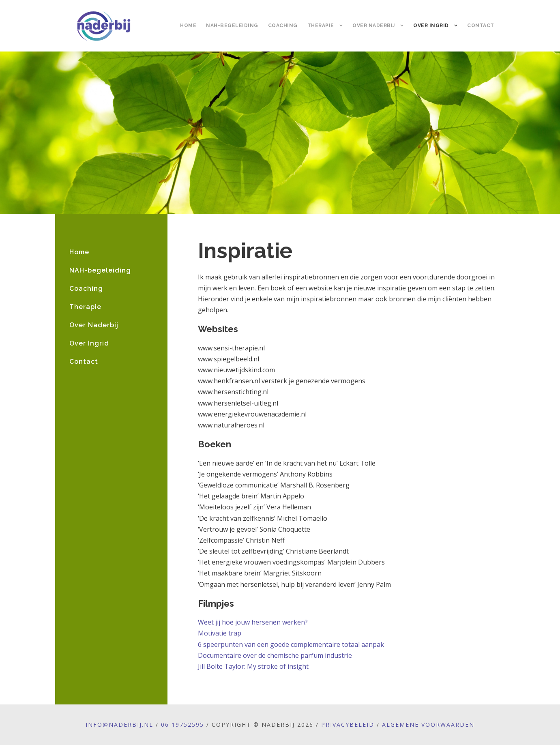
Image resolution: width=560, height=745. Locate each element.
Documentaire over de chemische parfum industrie (275, 655)
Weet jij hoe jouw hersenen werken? (253, 622)
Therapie (321, 26)
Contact (481, 26)
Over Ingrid (431, 26)
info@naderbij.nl (119, 725)
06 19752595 (182, 725)
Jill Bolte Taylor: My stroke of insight (253, 666)
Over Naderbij (374, 26)
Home (188, 26)
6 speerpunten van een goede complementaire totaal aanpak (291, 644)
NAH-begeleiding (232, 26)
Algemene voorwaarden (428, 725)
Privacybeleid (348, 725)
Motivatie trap (220, 633)
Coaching (283, 26)
